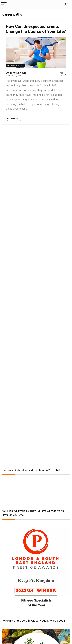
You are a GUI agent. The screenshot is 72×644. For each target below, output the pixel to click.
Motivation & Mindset (15, 65)
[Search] (67, 5)
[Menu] (4, 5)
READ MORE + (14, 119)
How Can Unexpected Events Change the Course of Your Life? (36, 29)
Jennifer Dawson (16, 73)
